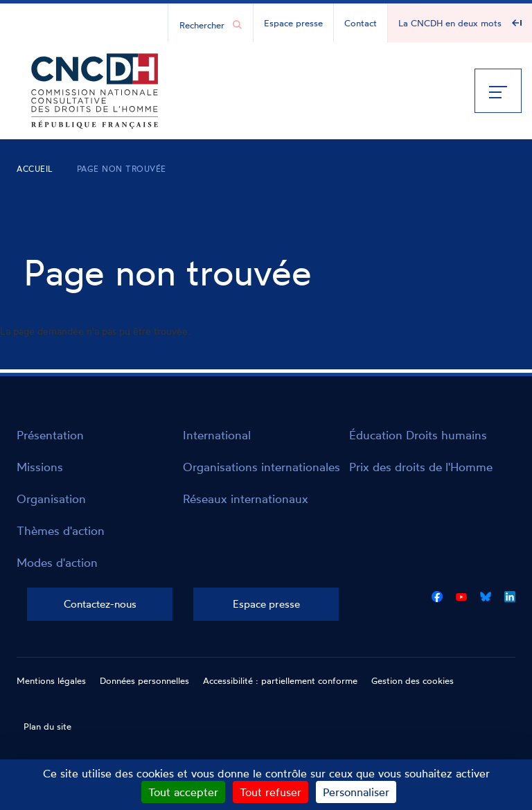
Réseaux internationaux (246, 499)
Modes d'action (57, 562)
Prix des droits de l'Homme (421, 467)
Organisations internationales (261, 467)
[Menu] (498, 91)
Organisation (51, 499)
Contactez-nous (100, 604)
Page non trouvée (122, 169)
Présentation (50, 435)
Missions (40, 467)
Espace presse (293, 23)
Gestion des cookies (413, 680)
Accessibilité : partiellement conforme (280, 680)
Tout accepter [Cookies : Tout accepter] (183, 792)
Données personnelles (144, 680)
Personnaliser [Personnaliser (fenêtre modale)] (356, 792)
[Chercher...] (204, 24)
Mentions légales (51, 680)
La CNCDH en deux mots (450, 23)
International (217, 435)
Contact (361, 23)
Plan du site (47, 726)
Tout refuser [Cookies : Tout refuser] (271, 792)
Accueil (35, 169)
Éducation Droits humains (418, 435)
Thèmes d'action (61, 530)
